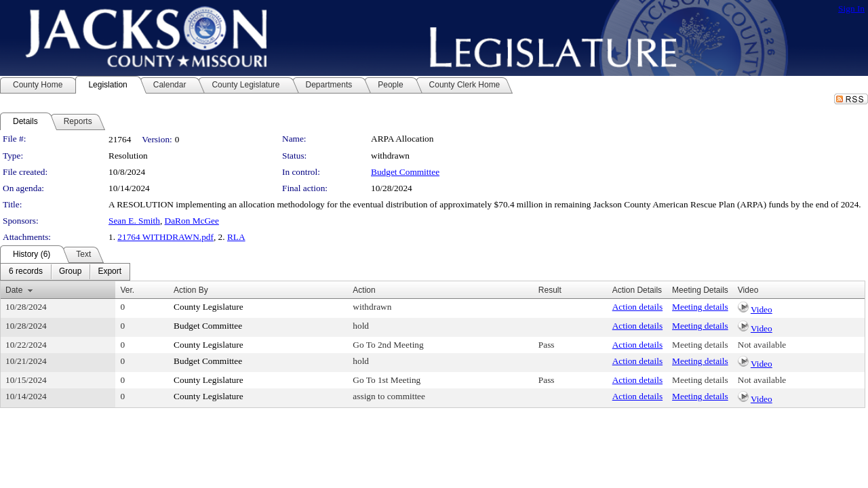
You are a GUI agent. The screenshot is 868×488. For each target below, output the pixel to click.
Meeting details (700, 307)
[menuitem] (26, 272)
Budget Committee (405, 172)
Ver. (127, 290)
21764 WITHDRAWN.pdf (165, 237)
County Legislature (209, 307)
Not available (762, 345)
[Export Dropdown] (110, 272)
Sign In (851, 8)
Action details (637, 307)
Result (550, 290)
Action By (191, 290)
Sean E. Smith (134, 221)
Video (762, 309)
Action (364, 290)
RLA (236, 237)
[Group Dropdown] (70, 272)
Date (14, 290)
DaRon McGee (192, 221)
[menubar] (65, 272)
